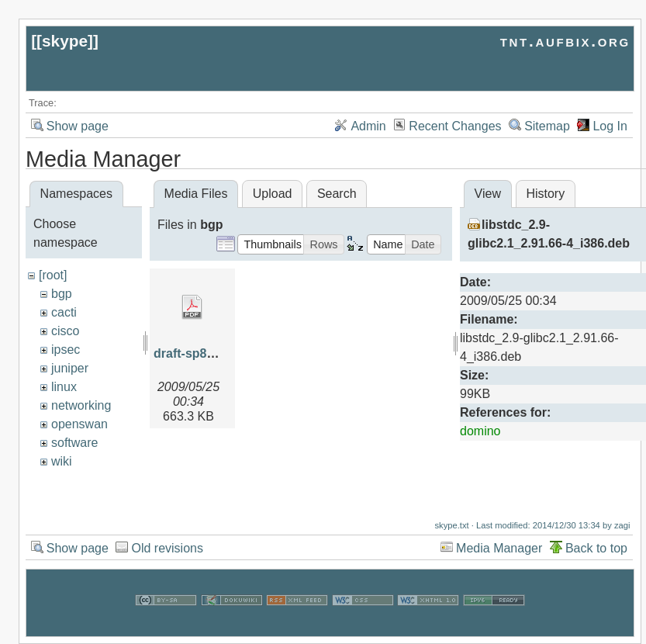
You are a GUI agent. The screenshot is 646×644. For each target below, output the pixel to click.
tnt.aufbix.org (565, 41)
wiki (62, 461)
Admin (368, 126)
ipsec (66, 350)
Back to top (596, 551)
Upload (273, 194)
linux (64, 387)
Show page (78, 126)
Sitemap (547, 126)
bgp (62, 294)
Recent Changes (455, 126)
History (545, 194)
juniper (70, 368)
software (74, 443)
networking (81, 405)
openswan (79, 424)
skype (65, 41)
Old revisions (167, 551)
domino (480, 431)
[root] (53, 275)
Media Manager (499, 551)
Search (337, 194)
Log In (610, 126)
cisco (65, 331)
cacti (64, 312)
